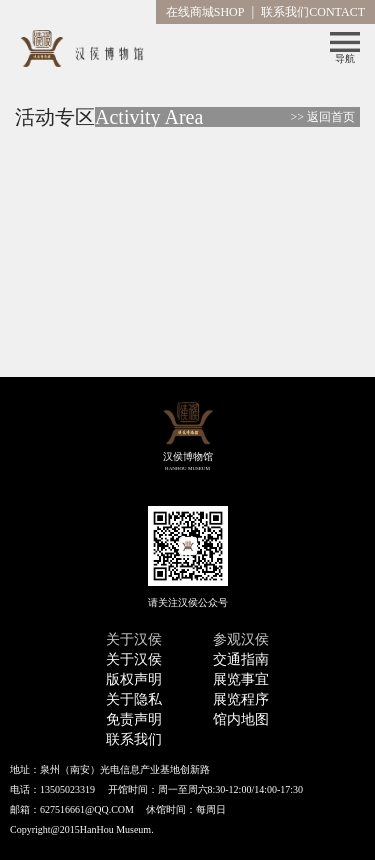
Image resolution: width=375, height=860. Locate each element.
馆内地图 (241, 719)
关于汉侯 (134, 659)
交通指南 (241, 659)
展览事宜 (241, 679)
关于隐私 (134, 699)
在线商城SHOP (205, 12)
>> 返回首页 (322, 117)
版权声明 (134, 679)
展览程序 (241, 699)
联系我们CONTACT (313, 12)
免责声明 (134, 719)
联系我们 (134, 739)
